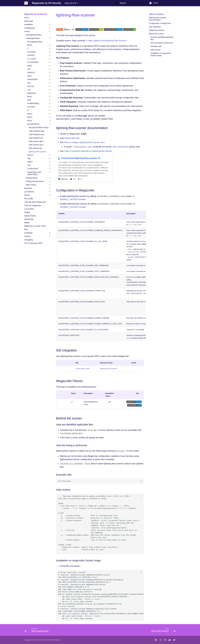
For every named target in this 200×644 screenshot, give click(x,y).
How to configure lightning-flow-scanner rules (85, 142)
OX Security (42, 640)
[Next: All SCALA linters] (162, 631)
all (72, 402)
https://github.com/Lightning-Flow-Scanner (107, 41)
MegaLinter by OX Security (36, 14)
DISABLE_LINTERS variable (73, 207)
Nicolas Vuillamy (54, 640)
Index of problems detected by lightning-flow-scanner (88, 151)
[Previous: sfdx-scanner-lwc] (37, 631)
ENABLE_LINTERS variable (73, 199)
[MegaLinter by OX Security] (26, 3)
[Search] (129, 3)
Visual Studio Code (82, 369)
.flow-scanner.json (120, 147)
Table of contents (156, 14)
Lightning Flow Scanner (108, 369)
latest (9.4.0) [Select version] (70, 3)
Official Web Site (72, 138)
